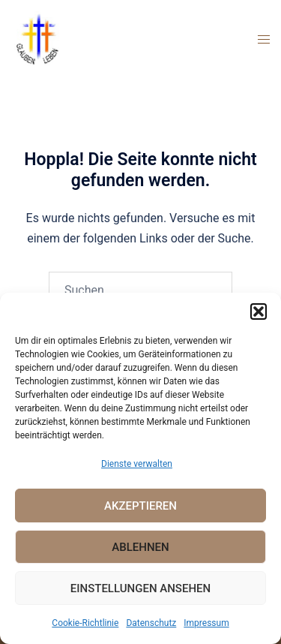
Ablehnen (140, 547)
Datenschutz (151, 623)
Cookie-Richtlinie (85, 623)
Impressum (206, 623)
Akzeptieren (140, 506)
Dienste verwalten (137, 464)
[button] (259, 311)
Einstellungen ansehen (140, 588)
